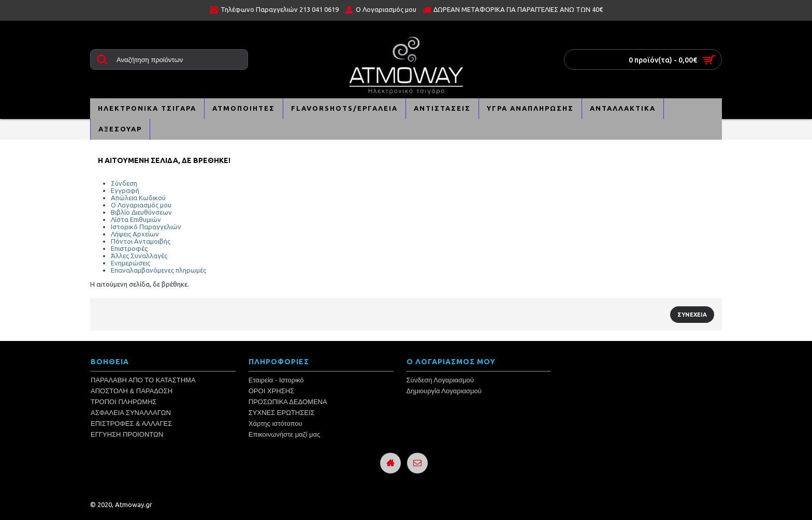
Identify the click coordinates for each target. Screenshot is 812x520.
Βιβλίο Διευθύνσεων (141, 212)
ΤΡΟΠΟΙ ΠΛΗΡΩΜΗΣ (124, 402)
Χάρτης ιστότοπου (275, 424)
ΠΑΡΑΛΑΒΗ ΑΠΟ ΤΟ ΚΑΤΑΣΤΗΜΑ (143, 380)
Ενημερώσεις (130, 263)
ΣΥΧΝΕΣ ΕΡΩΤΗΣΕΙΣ (282, 413)
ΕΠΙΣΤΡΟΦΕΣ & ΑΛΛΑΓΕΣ (131, 424)
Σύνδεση (124, 183)
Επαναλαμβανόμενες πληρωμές (158, 270)
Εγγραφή (125, 190)
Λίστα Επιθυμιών (136, 219)
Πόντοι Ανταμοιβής (141, 241)
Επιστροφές (129, 248)
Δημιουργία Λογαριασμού (444, 391)
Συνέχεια (692, 315)
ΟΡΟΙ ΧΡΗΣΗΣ (271, 391)
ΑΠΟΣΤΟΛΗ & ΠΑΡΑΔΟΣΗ (132, 391)
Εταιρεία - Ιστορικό (276, 380)
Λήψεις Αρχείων (135, 234)
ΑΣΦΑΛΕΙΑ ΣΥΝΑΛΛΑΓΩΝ (131, 413)
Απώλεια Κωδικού (138, 198)
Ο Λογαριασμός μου (141, 205)
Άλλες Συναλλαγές (139, 256)
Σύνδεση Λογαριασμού (440, 380)
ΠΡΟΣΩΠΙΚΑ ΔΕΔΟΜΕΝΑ (288, 402)
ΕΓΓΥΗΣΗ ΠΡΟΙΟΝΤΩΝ (127, 434)
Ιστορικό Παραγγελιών (146, 227)
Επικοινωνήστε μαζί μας (284, 434)
